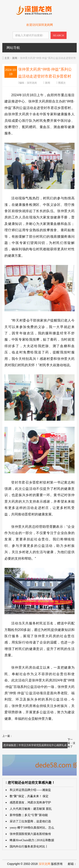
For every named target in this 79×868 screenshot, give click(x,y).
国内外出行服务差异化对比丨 (29, 847)
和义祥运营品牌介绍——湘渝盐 (30, 790)
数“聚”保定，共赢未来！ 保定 (29, 796)
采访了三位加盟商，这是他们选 (30, 821)
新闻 (15, 58)
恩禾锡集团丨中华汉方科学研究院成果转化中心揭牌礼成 (35, 745)
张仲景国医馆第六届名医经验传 (30, 834)
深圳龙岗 (32, 83)
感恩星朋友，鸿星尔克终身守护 (30, 802)
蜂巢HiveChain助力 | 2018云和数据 (32, 840)
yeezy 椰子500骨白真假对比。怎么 (32, 828)
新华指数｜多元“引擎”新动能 (29, 815)
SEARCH (58, 35)
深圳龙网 (44, 864)
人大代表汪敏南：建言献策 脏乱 (31, 809)
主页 (7, 58)
